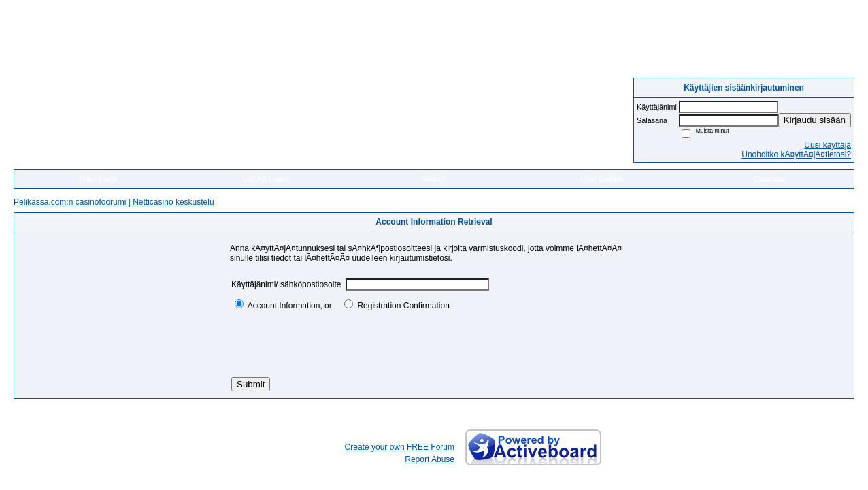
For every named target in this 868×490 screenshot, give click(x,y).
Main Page (98, 179)
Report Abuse (430, 459)
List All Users (266, 179)
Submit (251, 384)
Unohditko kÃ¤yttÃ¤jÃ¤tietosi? (796, 154)
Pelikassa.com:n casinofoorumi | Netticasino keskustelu (114, 202)
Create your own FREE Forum (400, 447)
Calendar (770, 179)
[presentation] (335, 344)
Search (434, 179)
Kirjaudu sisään (815, 120)
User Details (602, 179)
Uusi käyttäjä (828, 145)
